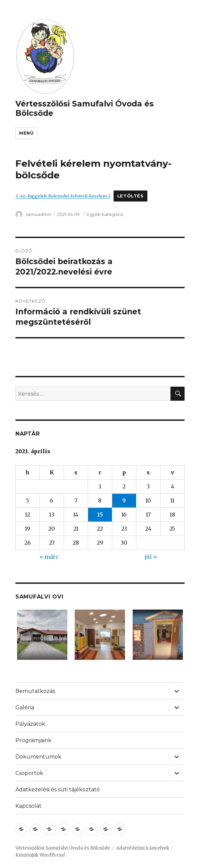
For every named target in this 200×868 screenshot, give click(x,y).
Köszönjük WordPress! (40, 855)
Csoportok (29, 773)
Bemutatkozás (35, 691)
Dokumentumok (38, 757)
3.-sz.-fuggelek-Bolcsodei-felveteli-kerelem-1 (63, 196)
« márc (49, 557)
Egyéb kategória (105, 214)
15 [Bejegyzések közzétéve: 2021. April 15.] (100, 515)
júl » (151, 557)
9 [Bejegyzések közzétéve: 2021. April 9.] (124, 500)
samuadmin (39, 214)
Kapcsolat (28, 806)
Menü (26, 133)
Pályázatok (30, 724)
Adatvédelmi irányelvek (143, 848)
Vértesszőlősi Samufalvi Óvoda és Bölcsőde (63, 848)
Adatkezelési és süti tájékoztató (58, 790)
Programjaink (34, 740)
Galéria (25, 707)
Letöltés (130, 196)
